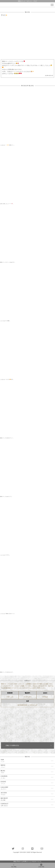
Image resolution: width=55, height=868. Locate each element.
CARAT (28, 852)
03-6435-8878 (27, 697)
